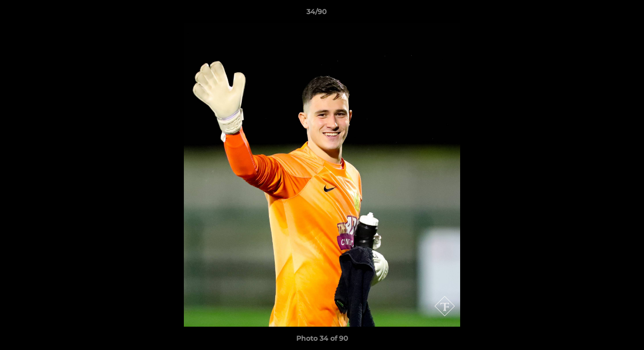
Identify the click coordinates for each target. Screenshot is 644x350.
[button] (603, 14)
